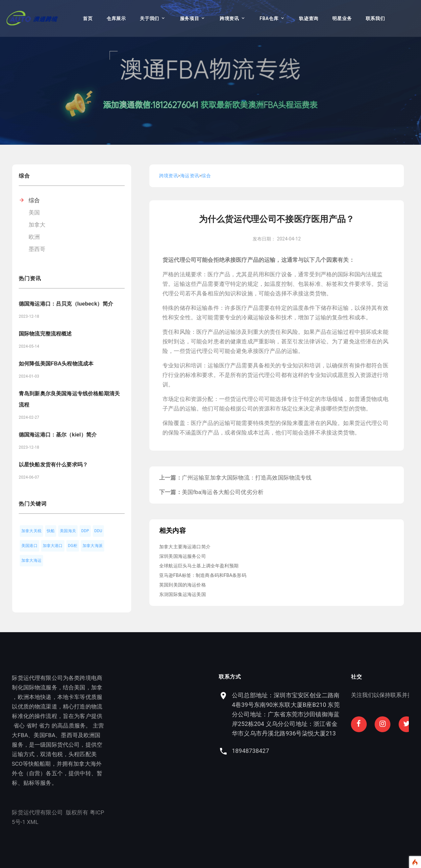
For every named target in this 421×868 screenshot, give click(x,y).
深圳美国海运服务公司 (183, 556)
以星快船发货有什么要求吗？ (53, 465)
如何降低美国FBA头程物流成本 (56, 364)
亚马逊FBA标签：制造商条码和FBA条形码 (203, 575)
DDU (98, 531)
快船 (51, 531)
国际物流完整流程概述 (45, 334)
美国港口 (29, 546)
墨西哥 (37, 249)
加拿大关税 (31, 531)
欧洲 (34, 237)
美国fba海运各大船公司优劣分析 (223, 492)
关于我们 (149, 18)
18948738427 (297, 751)
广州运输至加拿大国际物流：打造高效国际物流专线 (247, 478)
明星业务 (342, 18)
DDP (85, 531)
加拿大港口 (53, 546)
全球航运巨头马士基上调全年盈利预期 (199, 566)
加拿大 (37, 225)
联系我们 (375, 18)
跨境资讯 (229, 18)
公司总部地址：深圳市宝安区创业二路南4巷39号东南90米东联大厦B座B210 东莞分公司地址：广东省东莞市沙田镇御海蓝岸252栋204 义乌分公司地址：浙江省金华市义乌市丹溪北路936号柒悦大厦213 (332, 714)
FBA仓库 (269, 18)
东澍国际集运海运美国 (183, 594)
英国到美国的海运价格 (183, 585)
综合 (34, 200)
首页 (88, 18)
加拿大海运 (31, 560)
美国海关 (68, 531)
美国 (34, 212)
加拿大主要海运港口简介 (185, 547)
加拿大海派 (93, 546)
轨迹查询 (309, 18)
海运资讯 (190, 176)
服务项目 (190, 18)
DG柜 (73, 546)
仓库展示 (116, 18)
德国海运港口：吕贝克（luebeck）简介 (66, 304)
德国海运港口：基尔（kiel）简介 (58, 435)
